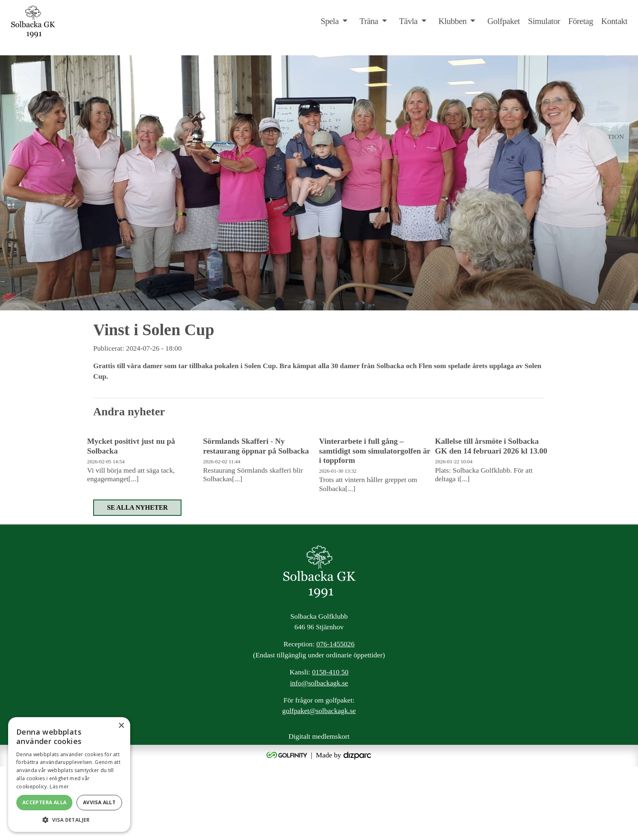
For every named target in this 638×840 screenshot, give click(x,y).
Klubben (452, 21)
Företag (580, 21)
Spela (330, 21)
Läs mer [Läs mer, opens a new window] (59, 787)
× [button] (121, 726)
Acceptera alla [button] (45, 802)
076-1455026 (335, 718)
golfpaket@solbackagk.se (319, 785)
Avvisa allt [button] (99, 802)
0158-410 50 (330, 746)
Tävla (409, 21)
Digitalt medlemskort (319, 810)
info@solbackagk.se (319, 757)
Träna (369, 21)
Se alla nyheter (137, 581)
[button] (69, 820)
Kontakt (614, 21)
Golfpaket (504, 21)
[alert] (69, 775)
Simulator (544, 21)
